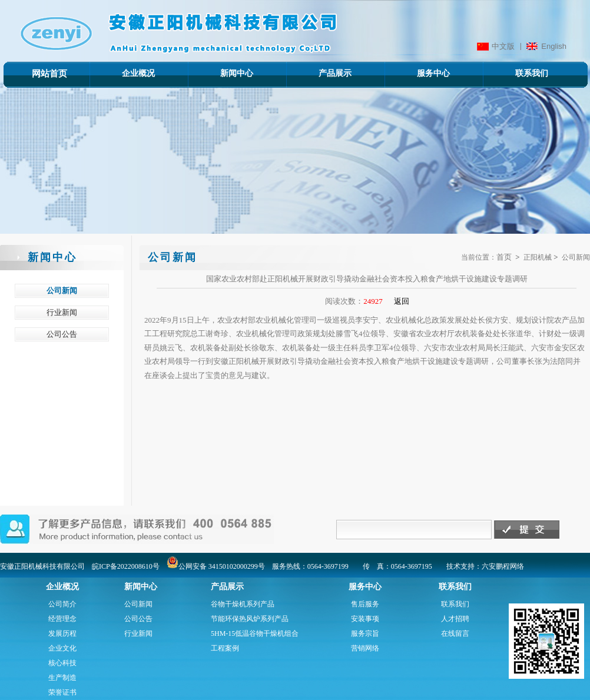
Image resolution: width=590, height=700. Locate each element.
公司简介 (62, 604)
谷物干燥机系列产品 (243, 604)
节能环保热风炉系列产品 (250, 619)
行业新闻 (138, 633)
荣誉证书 (62, 692)
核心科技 (62, 663)
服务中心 (417, 73)
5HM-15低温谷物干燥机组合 (255, 633)
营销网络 (365, 648)
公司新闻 (138, 604)
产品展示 (318, 73)
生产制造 (62, 678)
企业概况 (122, 73)
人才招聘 (455, 619)
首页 (504, 257)
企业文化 (62, 648)
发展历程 (62, 633)
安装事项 (365, 619)
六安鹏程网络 (503, 566)
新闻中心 (220, 73)
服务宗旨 (365, 633)
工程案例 (225, 648)
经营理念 (62, 619)
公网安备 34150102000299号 (216, 566)
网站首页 (49, 74)
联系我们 (515, 73)
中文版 (503, 46)
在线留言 (455, 633)
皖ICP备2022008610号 (126, 566)
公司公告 (138, 619)
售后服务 (365, 604)
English (554, 46)
